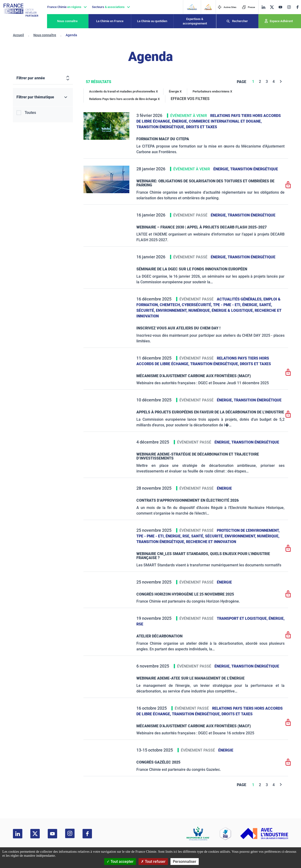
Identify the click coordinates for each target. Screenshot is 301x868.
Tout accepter (120, 862)
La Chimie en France (110, 21)
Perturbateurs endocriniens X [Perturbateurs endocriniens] (212, 91)
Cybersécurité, (197, 305)
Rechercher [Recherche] (240, 21)
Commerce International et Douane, (225, 121)
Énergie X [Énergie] (175, 91)
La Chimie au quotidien (152, 21)
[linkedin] (263, 7)
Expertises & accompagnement (195, 21)
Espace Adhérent (281, 21)
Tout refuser (153, 862)
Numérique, (200, 310)
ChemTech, (171, 305)
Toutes (30, 113)
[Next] (281, 82)
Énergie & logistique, (233, 310)
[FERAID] (208, 7)
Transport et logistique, (243, 618)
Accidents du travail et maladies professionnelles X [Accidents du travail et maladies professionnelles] (123, 91)
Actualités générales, (240, 299)
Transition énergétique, (161, 127)
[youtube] (280, 7)
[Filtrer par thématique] (43, 97)
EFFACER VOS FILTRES (190, 99)
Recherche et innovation (211, 542)
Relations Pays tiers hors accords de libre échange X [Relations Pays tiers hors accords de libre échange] (124, 99)
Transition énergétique (254, 169)
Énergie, (180, 121)
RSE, (187, 536)
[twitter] (272, 7)
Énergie (224, 488)
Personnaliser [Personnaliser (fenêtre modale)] (185, 862)
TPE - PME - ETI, (228, 305)
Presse (248, 7)
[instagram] (289, 7)
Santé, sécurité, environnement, (224, 536)
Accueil (18, 35)
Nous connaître (67, 21)
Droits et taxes (202, 127)
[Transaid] (192, 7)
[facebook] (297, 7)
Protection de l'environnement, (248, 530)
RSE (140, 624)
